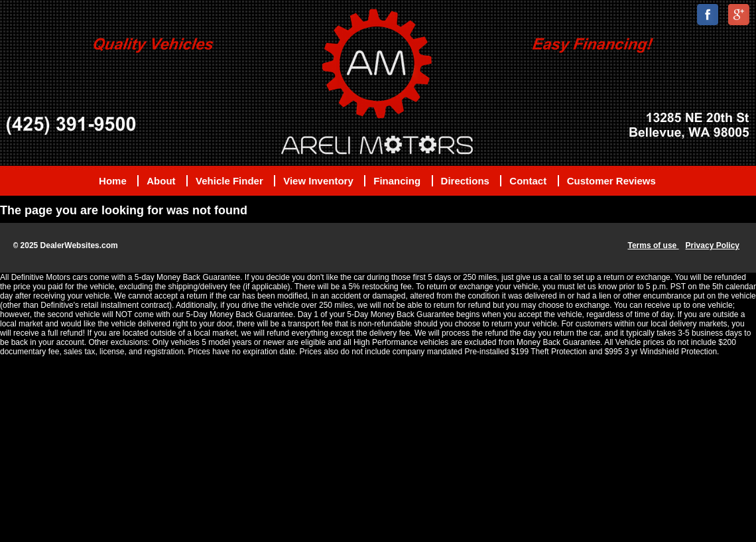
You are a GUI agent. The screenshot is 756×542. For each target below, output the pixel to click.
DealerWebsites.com (79, 245)
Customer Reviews (611, 181)
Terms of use (653, 245)
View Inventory (318, 181)
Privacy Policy (713, 245)
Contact (528, 181)
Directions (465, 181)
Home (113, 181)
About (161, 181)
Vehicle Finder (229, 181)
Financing (397, 181)
